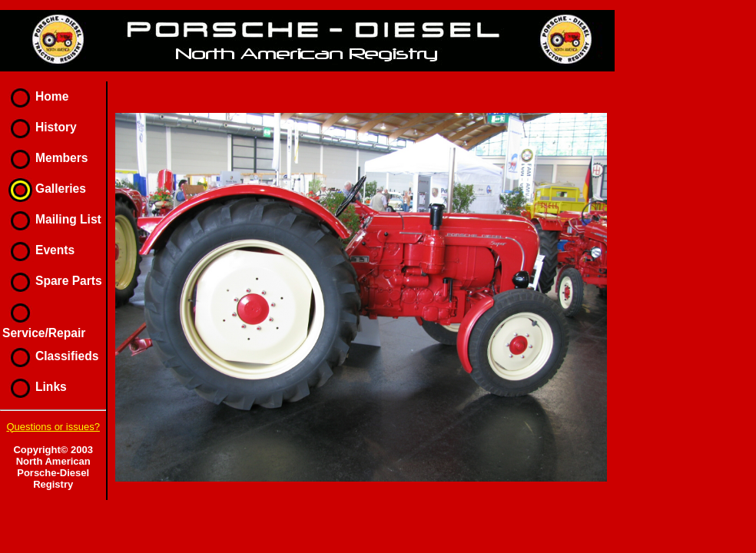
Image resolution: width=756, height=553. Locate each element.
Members (45, 158)
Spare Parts (52, 281)
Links (35, 387)
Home (35, 96)
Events (38, 250)
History (40, 127)
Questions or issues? (53, 427)
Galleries (44, 189)
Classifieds (50, 356)
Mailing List (52, 219)
